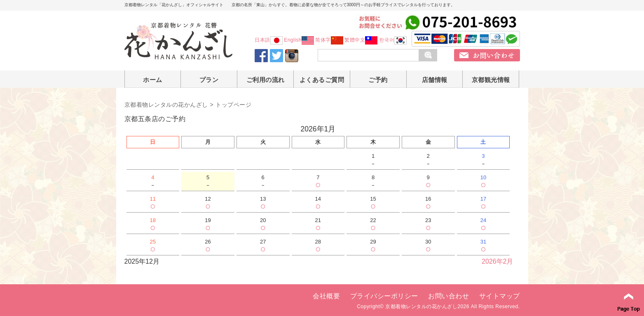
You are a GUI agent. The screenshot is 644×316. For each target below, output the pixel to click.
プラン (209, 80)
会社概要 (326, 296)
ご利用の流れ (266, 80)
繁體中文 (361, 40)
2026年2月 (498, 261)
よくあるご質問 (322, 80)
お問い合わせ (448, 296)
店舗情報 (435, 80)
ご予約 (378, 80)
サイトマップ (500, 296)
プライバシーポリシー (384, 296)
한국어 (393, 40)
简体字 (329, 40)
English (299, 40)
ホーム (153, 80)
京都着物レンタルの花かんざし (166, 105)
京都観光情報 (491, 80)
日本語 (269, 40)
